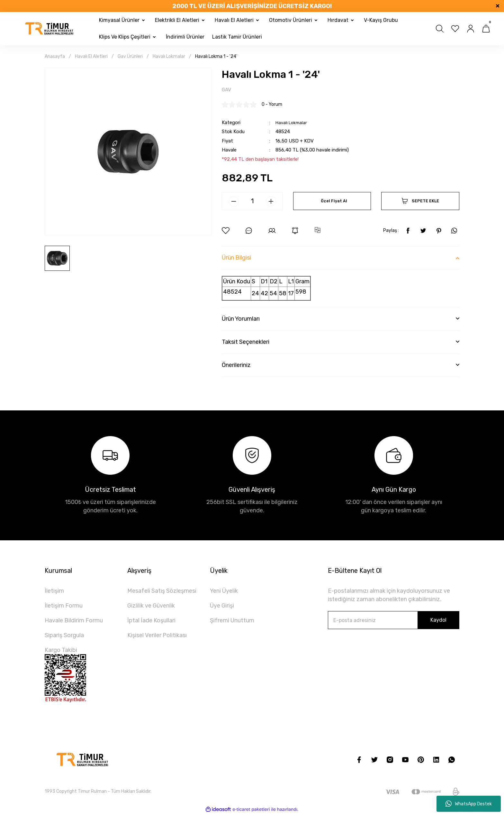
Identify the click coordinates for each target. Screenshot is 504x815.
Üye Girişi (222, 607)
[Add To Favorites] (226, 232)
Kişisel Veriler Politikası (157, 636)
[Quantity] (252, 202)
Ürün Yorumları (241, 320)
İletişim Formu (64, 607)
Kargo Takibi (61, 651)
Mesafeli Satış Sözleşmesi (162, 592)
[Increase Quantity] (271, 202)
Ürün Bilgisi (236, 259)
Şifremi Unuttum (232, 621)
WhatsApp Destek (469, 804)
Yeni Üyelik (224, 592)
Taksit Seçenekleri (246, 343)
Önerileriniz (236, 366)
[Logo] (50, 29)
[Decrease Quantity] (234, 202)
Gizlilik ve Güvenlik (151, 607)
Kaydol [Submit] (438, 621)
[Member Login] (471, 29)
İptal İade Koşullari (151, 621)
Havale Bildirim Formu (74, 621)
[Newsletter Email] (394, 621)
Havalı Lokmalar (293, 123)
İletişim (54, 592)
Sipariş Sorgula (64, 636)
